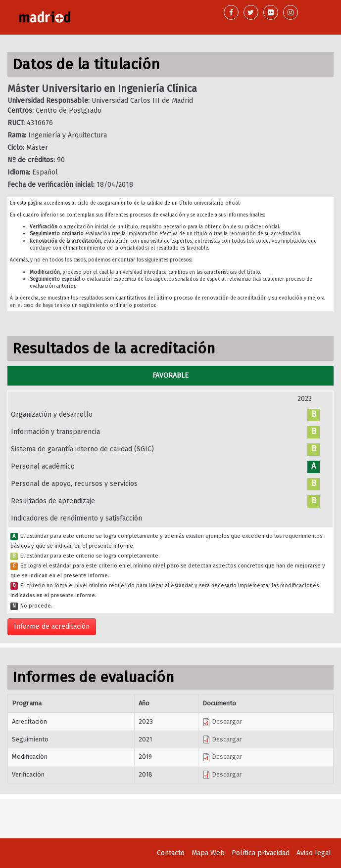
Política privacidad (261, 853)
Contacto (171, 853)
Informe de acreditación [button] (52, 627)
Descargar (222, 721)
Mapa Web (208, 853)
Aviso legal (314, 853)
